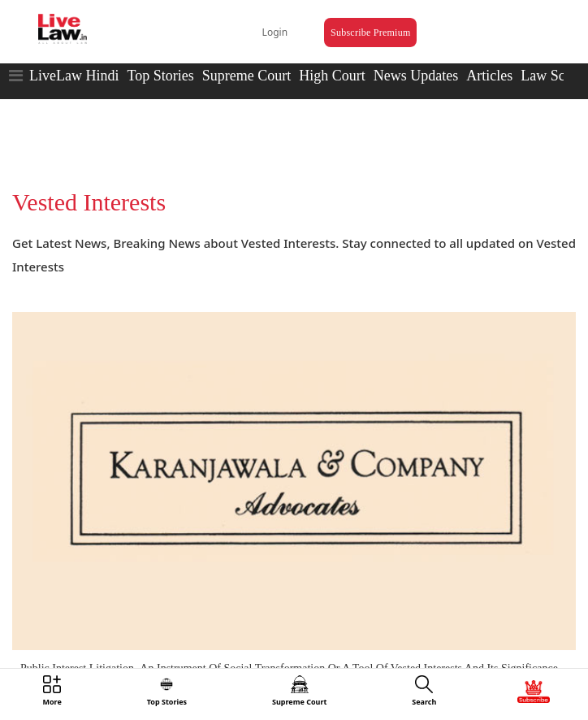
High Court (332, 76)
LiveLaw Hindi (74, 76)
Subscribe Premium (370, 33)
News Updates (416, 76)
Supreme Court (247, 76)
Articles (489, 76)
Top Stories (160, 76)
